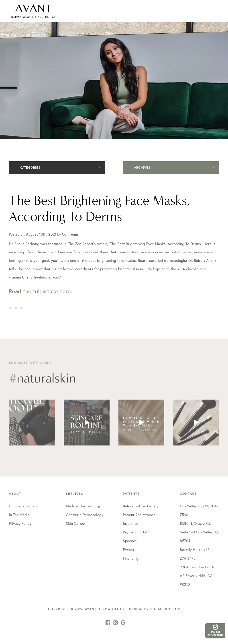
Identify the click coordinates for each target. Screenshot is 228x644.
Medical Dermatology (83, 506)
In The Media (19, 515)
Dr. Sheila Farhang (24, 506)
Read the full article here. (41, 291)
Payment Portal (135, 532)
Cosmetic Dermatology (85, 515)
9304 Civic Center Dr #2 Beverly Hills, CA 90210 (197, 576)
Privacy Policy (20, 523)
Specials (130, 541)
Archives (142, 168)
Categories (30, 168)
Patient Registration (139, 515)
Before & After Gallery (141, 506)
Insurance (131, 523)
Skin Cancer (76, 523)
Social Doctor (165, 609)
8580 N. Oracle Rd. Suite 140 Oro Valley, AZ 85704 (199, 532)
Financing (131, 558)
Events (128, 550)
